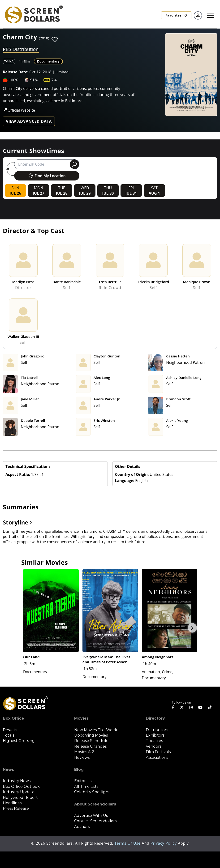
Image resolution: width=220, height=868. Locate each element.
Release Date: (16, 72)
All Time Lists (86, 786)
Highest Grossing (19, 741)
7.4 (54, 80)
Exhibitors (155, 735)
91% (34, 80)
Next (192, 628)
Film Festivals (158, 752)
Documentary (48, 61)
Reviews (82, 757)
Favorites (176, 15)
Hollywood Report (20, 798)
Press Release (16, 808)
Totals (9, 735)
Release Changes (90, 746)
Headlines (12, 803)
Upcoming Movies (91, 735)
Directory (155, 718)
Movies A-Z (84, 752)
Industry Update (19, 792)
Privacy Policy (164, 843)
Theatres (154, 741)
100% (14, 80)
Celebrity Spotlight (92, 792)
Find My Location (47, 176)
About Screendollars (95, 804)
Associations (157, 757)
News (8, 769)
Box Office (13, 718)
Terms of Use (128, 843)
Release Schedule (91, 741)
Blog (79, 769)
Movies (81, 718)
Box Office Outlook (21, 786)
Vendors (154, 746)
